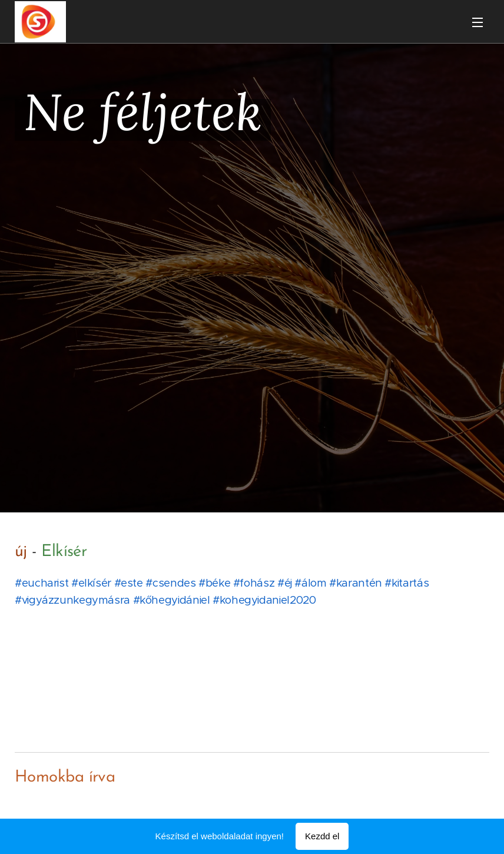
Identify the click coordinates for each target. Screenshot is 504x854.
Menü (478, 22)
